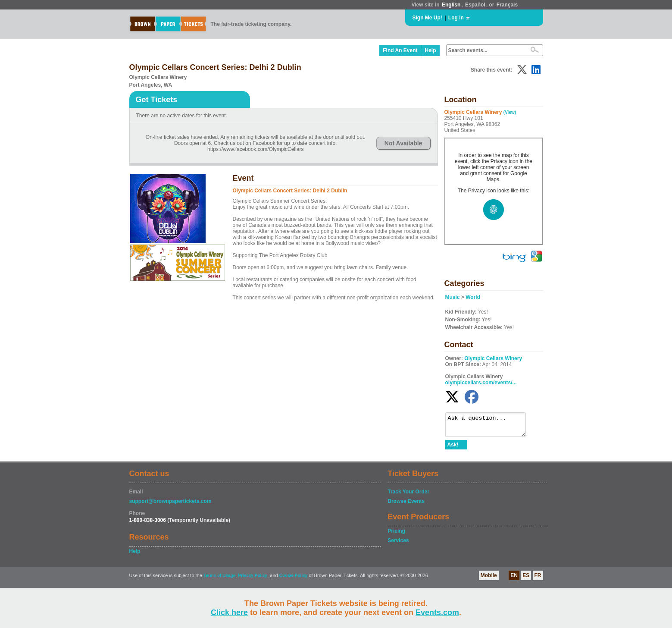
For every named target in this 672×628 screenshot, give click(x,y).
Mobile (489, 579)
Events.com (437, 612)
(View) (510, 112)
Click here (229, 612)
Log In (456, 18)
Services (398, 544)
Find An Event (400, 50)
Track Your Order (408, 496)
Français (507, 5)
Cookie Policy (294, 579)
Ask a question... (490, 427)
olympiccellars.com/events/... (481, 383)
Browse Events (406, 505)
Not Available (403, 143)
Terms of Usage (219, 579)
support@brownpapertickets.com (170, 505)
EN (514, 579)
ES (526, 579)
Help (430, 50)
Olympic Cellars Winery (493, 358)
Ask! (453, 449)
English (451, 5)
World (473, 297)
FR (538, 579)
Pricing (396, 535)
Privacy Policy (253, 579)
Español (475, 5)
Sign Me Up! (427, 18)
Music (453, 297)
